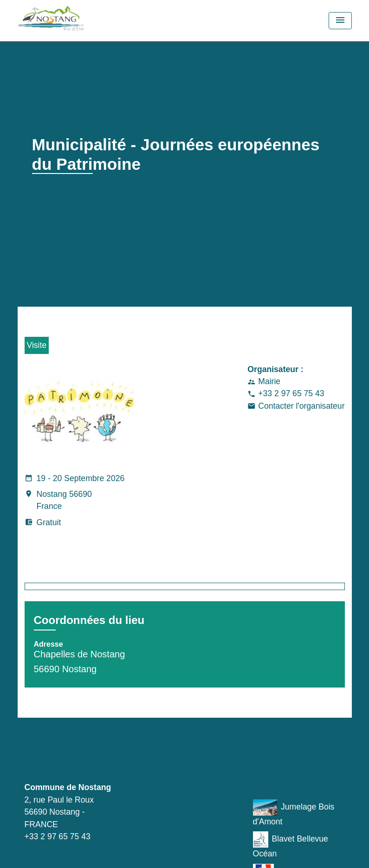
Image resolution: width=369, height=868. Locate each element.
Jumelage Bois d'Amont (294, 813)
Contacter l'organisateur (301, 406)
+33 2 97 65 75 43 (291, 393)
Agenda (191, 185)
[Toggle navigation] (340, 21)
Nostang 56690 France (58, 501)
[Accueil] (76, 21)
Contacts (56, 755)
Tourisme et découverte (120, 185)
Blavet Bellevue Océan (291, 845)
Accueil (48, 185)
